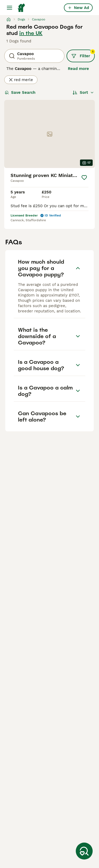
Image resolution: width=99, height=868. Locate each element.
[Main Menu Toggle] (10, 8)
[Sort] (83, 92)
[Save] (84, 178)
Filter (83, 54)
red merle (21, 80)
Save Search (20, 92)
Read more (78, 69)
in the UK (31, 33)
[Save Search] (84, 851)
